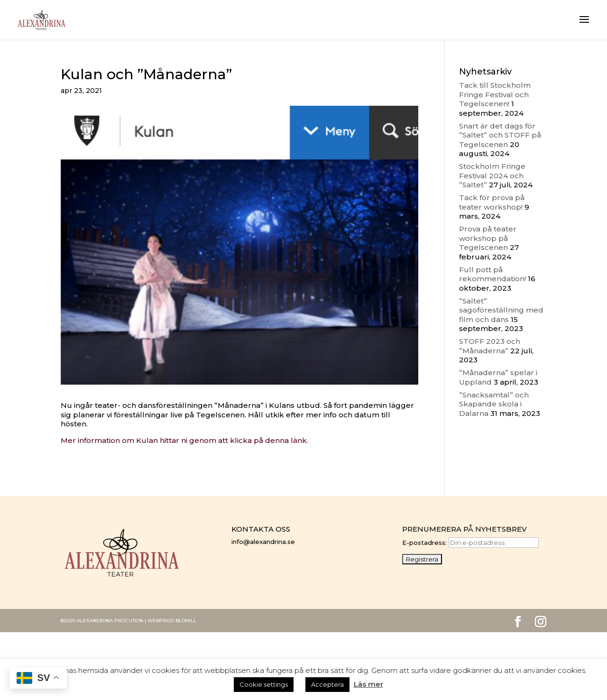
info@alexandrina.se (263, 542)
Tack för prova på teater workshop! (492, 202)
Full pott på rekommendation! (492, 274)
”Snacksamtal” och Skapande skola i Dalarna (494, 404)
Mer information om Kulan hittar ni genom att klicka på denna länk (184, 440)
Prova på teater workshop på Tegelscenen (488, 238)
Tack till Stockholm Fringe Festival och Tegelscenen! (495, 94)
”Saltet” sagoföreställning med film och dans (501, 310)
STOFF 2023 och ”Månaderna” (490, 346)
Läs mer (368, 684)
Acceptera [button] (327, 684)
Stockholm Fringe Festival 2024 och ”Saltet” (492, 175)
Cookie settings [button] (264, 684)
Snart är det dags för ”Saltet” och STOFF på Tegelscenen (500, 135)
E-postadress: (470, 543)
